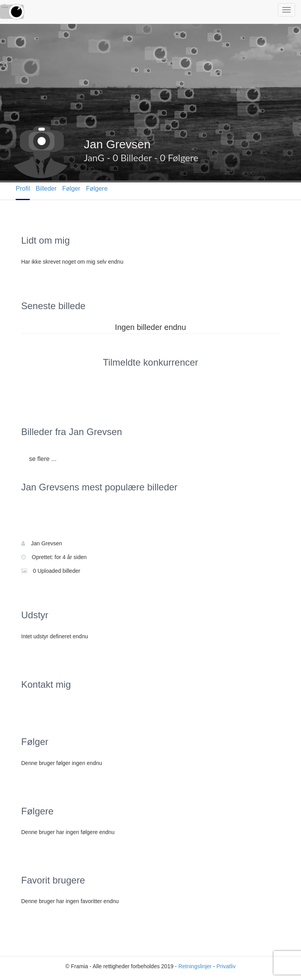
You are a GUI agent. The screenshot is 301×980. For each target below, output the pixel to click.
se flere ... (43, 459)
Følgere (97, 189)
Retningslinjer (195, 966)
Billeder (46, 189)
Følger (71, 189)
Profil (23, 189)
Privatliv (226, 966)
